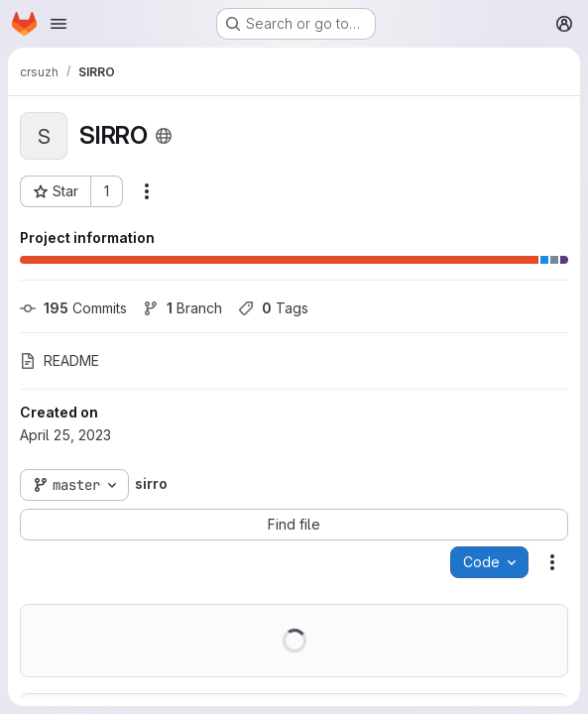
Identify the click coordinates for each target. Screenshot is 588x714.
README (59, 360)
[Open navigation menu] (59, 24)
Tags (273, 308)
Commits (73, 308)
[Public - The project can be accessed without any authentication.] (164, 136)
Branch (182, 308)
